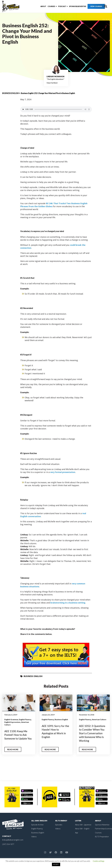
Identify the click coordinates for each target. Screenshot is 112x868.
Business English (11, 93)
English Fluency (25, 719)
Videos (34, 836)
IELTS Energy (61, 820)
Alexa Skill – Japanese (83, 824)
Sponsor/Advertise (72, 6)
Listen (78, 820)
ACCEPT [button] (56, 864)
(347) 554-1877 (8, 844)
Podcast (57, 6)
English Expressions (12, 722)
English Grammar (11, 719)
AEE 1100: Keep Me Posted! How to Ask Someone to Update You (18, 735)
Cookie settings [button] (99, 861)
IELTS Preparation (102, 836)
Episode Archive (38, 824)
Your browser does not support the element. (56, 109)
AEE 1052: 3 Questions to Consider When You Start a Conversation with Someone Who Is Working (92, 733)
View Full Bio (52, 83)
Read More (13, 749)
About (38, 6)
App (77, 832)
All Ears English (40, 820)
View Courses (91, 6)
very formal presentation (63, 472)
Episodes (59, 824)
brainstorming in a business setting (68, 603)
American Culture (99, 719)
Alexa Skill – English (82, 828)
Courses (46, 6)
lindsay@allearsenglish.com (13, 840)
